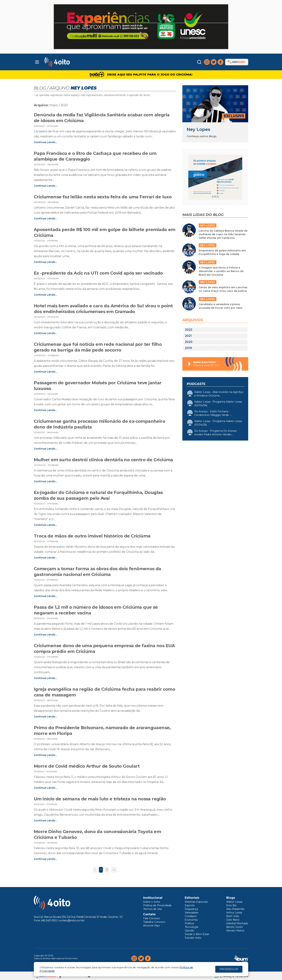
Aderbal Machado (237, 923)
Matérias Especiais (196, 902)
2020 (189, 342)
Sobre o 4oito (152, 902)
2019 (188, 348)
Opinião (189, 931)
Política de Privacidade (157, 905)
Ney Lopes (198, 129)
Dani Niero (233, 920)
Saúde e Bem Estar (197, 934)
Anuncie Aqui (151, 926)
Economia (191, 920)
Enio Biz (231, 905)
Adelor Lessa (234, 902)
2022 (189, 330)
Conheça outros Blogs (202, 136)
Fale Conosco (152, 918)
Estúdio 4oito (193, 938)
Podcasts (196, 384)
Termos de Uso (153, 909)
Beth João (233, 916)
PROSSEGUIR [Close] (229, 969)
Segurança (191, 909)
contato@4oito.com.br (72, 920)
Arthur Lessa (234, 913)
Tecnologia (191, 927)
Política (189, 923)
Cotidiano (191, 916)
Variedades (192, 913)
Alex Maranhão (235, 909)
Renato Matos (235, 931)
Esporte (190, 905)
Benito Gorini (234, 927)
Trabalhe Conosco (154, 922)
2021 (188, 336)
